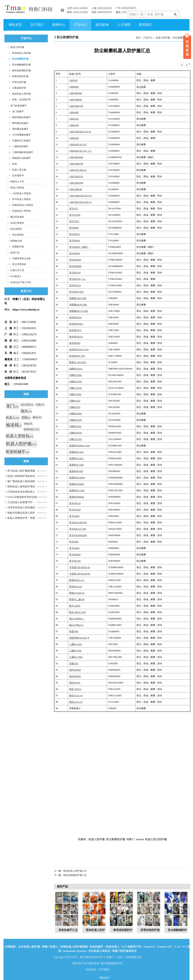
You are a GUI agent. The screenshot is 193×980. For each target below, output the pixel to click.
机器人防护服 (163, 38)
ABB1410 (74, 119)
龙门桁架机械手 (18, 106)
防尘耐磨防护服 (181, 38)
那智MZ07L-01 (77, 580)
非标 (28, 424)
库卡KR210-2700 (78, 529)
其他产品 (15, 253)
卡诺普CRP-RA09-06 (80, 574)
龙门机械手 (18, 111)
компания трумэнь (75, 951)
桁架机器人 (113, 947)
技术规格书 (18, 176)
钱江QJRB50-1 (76, 619)
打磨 (40, 405)
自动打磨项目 (17, 223)
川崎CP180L (75, 394)
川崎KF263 (75, 407)
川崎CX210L (76, 388)
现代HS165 (75, 683)
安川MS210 (75, 285)
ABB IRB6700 (76, 164)
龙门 (12, 406)
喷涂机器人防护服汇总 (75, 871)
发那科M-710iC (77, 490)
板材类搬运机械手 (22, 117)
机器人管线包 (17, 188)
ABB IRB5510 (76, 177)
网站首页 (15, 25)
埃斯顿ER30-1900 (78, 305)
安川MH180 (75, 260)
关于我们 (37, 27)
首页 (138, 38)
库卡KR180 (75, 510)
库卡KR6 (74, 542)
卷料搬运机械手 (20, 129)
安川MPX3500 (76, 292)
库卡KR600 (75, 555)
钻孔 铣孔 (27, 405)
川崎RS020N (75, 414)
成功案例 (102, 27)
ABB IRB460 (76, 93)
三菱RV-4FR (75, 651)
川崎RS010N (75, 420)
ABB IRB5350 (76, 106)
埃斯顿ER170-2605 (79, 311)
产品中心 (80, 27)
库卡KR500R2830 (78, 535)
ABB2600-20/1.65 (78, 144)
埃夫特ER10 (75, 317)
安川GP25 (74, 221)
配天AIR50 (75, 606)
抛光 (26, 411)
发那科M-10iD (76, 465)
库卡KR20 (74, 516)
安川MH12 (75, 234)
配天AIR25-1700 (77, 612)
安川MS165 (75, 273)
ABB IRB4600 (76, 157)
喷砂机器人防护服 (22, 94)
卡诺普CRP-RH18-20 (80, 567)
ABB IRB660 (76, 100)
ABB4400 (74, 112)
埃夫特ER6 (75, 343)
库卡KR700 (75, 561)
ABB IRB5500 (76, 183)
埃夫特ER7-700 (77, 356)
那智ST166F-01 (77, 593)
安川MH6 (74, 228)
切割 (26, 418)
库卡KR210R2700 (78, 523)
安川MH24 (75, 241)
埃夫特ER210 (76, 337)
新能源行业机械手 (22, 158)
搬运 (37, 417)
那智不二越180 (77, 599)
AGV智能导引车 (131, 947)
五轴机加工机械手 (22, 141)
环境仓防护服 (19, 82)
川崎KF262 (75, 401)
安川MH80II (75, 266)
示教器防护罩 (19, 88)
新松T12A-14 (76, 696)
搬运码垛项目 (17, 217)
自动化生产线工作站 (21, 282)
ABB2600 (74, 138)
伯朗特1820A (76, 369)
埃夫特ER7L (75, 330)
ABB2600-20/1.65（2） (81, 151)
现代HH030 (75, 676)
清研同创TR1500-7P (79, 638)
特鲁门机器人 (50, 947)
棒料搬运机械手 (20, 123)
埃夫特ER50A (76, 324)
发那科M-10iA (76, 452)
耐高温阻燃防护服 (22, 70)
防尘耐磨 (141, 87)
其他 (15, 164)
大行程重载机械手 (22, 135)
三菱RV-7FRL (76, 657)
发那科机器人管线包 (23, 205)
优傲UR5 (74, 663)
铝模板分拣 (16, 241)
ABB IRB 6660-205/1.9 (80, 202)
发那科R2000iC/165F (80, 446)
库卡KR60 (74, 548)
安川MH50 (75, 253)
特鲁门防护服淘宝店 (124, 951)
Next (187, 911)
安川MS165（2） (78, 279)
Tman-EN (149, 947)
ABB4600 (74, 87)
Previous (58, 911)
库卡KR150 (75, 503)
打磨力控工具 (17, 270)
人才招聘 (123, 27)
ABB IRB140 (76, 189)
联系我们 (146, 25)
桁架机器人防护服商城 (74, 947)
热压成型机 (16, 229)
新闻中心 (58, 27)
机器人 (13, 418)
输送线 (14, 425)
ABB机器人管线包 (22, 193)
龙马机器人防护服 (29, 947)
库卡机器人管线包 (22, 199)
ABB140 (73, 80)
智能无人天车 (17, 182)
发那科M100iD (77, 484)
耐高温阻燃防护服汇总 (75, 875)
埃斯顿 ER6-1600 (78, 298)
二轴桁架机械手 (20, 146)
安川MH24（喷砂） (79, 247)
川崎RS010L (75, 426)
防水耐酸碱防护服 (22, 65)
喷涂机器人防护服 (22, 53)
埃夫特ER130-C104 (79, 350)
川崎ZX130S (75, 439)
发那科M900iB (77, 497)
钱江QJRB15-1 (76, 625)
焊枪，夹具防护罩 (22, 100)
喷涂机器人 (32, 429)
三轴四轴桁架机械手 (23, 152)
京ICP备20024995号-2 (92, 957)
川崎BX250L (76, 382)
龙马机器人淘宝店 (99, 951)
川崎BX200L (76, 375)
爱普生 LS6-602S (78, 362)
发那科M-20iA (76, 458)
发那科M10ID (76, 471)
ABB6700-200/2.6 (78, 170)
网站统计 (105, 978)
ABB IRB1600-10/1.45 (80, 132)
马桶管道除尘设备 (22, 258)
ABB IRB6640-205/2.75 (81, 196)
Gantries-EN (165, 947)
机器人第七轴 (19, 170)
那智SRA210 (75, 587)
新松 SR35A (75, 689)
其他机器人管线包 (22, 211)
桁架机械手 (18, 452)
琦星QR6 (74, 631)
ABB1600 (74, 125)
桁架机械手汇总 (69, 930)
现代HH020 (75, 670)
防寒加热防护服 (20, 76)
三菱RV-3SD (75, 644)
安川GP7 (74, 209)
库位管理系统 (19, 264)
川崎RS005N (75, 433)
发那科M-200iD (77, 478)
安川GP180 (75, 215)
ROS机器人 (16, 276)
